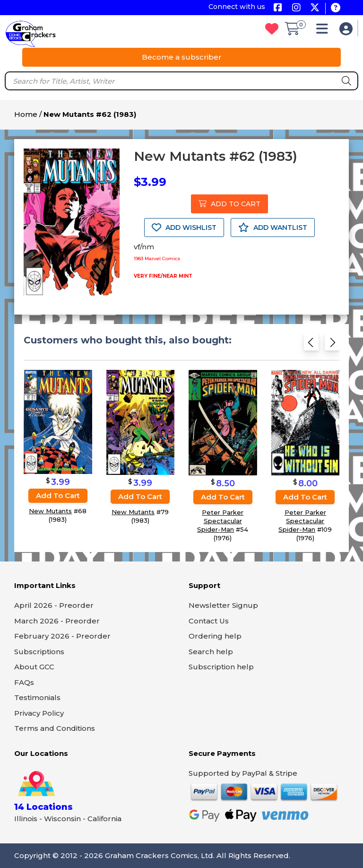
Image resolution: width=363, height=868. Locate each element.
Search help (211, 652)
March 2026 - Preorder (57, 621)
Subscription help (221, 667)
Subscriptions (39, 652)
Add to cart (58, 495)
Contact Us (209, 621)
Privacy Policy (39, 713)
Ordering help (215, 636)
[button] (324, 31)
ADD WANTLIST (273, 228)
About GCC (34, 667)
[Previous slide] (311, 345)
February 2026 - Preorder (62, 636)
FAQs (24, 682)
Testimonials (37, 697)
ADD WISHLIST (184, 228)
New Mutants (50, 511)
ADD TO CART (229, 204)
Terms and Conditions (55, 728)
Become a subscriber (182, 57)
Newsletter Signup (223, 605)
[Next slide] (332, 345)
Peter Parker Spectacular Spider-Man (220, 521)
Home (26, 114)
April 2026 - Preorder (54, 605)
